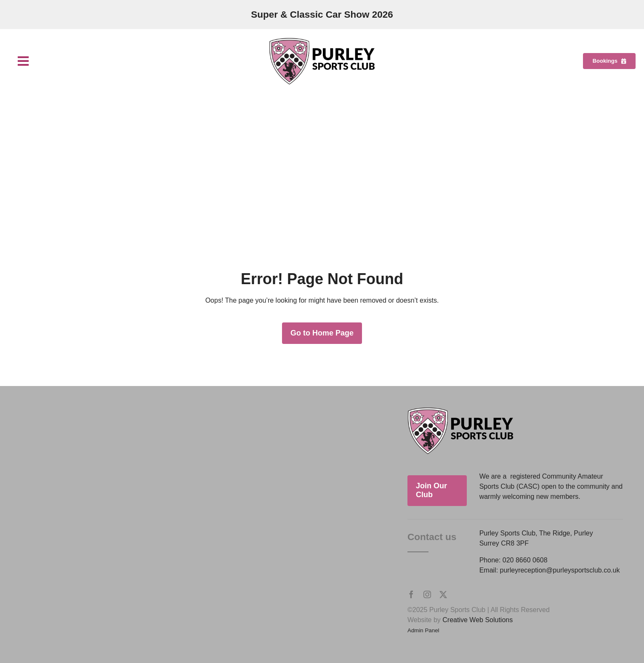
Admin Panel (423, 630)
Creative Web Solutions (478, 620)
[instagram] (427, 594)
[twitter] (443, 594)
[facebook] (411, 594)
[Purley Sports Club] (322, 41)
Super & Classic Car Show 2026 (322, 15)
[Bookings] (609, 61)
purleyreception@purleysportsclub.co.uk (560, 570)
